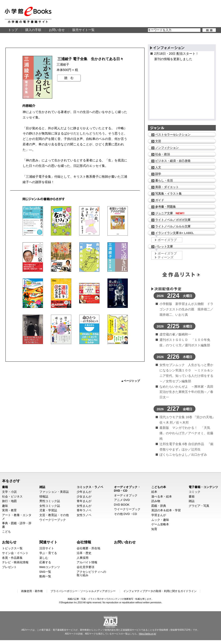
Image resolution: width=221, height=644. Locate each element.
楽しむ (44, 558)
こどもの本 (159, 487)
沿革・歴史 (84, 553)
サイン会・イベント (15, 553)
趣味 (5, 506)
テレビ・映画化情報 (15, 562)
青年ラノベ (84, 510)
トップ (13, 30)
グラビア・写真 (199, 506)
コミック (195, 492)
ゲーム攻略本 (160, 524)
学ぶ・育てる (48, 553)
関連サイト (48, 542)
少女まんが (84, 497)
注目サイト (47, 548)
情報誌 (44, 497)
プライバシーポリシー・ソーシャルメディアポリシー (83, 591)
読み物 (156, 501)
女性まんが (84, 506)
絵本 (154, 492)
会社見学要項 (86, 567)
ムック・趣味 (160, 520)
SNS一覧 (45, 572)
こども (6, 532)
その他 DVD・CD (126, 514)
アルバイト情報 (87, 562)
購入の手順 (33, 30)
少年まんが (84, 492)
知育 (154, 529)
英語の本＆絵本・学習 (166, 510)
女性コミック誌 (50, 506)
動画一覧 (45, 576)
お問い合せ (57, 30)
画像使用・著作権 (32, 591)
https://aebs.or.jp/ (147, 634)
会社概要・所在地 (88, 548)
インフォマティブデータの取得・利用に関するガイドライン (160, 591)
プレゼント (9, 567)
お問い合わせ (125, 542)
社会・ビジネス (12, 497)
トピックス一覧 (12, 548)
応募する (45, 562)
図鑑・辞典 (159, 506)
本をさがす (11, 481)
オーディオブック (126, 495)
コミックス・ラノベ (90, 487)
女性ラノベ (84, 515)
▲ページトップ (131, 381)
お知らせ (9, 542)
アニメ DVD (122, 500)
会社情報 (84, 542)
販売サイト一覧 (83, 30)
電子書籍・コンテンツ (203, 487)
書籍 (5, 487)
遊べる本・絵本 (162, 497)
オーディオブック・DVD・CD (127, 489)
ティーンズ (166, 257)
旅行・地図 (9, 501)
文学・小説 (9, 492)
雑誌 (42, 487)
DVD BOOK (122, 505)
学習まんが (159, 515)
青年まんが (84, 501)
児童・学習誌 (48, 510)
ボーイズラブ (167, 240)
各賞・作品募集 (12, 558)
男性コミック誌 (50, 501)
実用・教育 (9, 510)
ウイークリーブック (53, 520)
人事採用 (83, 558)
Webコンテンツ (50, 567)
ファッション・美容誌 (54, 492)
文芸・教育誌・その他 (54, 515)
